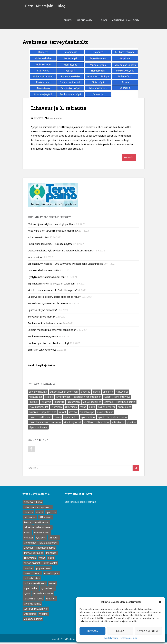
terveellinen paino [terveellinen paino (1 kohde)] (117, 419)
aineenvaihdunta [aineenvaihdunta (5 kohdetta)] (38, 393)
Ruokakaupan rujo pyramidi (43, 338)
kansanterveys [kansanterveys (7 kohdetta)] (122, 398)
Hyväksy (93, 631)
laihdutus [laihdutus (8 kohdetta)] (59, 403)
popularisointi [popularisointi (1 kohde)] (49, 413)
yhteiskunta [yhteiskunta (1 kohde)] (118, 424)
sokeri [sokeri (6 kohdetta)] (58, 419)
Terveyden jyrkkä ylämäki (42, 318)
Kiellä (120, 631)
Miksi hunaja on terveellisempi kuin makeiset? (53, 232)
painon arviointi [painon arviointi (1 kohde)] (106, 408)
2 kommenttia (55, 119)
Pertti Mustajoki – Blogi (46, 6)
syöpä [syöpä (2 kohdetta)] (101, 419)
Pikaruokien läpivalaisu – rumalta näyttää (50, 245)
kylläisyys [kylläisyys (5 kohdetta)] (46, 403)
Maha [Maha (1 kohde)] (83, 408)
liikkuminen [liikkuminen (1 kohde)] (71, 408)
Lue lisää (129, 159)
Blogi (104, 22)
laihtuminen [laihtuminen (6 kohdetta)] (73, 403)
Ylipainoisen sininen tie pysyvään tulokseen (51, 285)
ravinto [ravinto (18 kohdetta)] (73, 413)
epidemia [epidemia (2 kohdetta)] (108, 393)
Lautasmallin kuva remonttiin (44, 272)
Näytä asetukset (148, 631)
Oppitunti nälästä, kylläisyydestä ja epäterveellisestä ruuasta (61, 252)
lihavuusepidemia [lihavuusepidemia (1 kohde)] (126, 403)
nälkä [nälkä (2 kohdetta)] (92, 408)
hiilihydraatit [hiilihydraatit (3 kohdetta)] (36, 398)
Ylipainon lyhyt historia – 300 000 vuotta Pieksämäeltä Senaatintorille (66, 265)
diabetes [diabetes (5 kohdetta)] (85, 393)
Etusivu (68, 22)
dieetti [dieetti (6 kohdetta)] (96, 393)
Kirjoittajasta (85, 22)
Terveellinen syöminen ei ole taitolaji (48, 305)
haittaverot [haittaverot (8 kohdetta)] (122, 393)
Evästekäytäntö (111, 638)
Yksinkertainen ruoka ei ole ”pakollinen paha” (52, 292)
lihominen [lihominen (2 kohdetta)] (56, 408)
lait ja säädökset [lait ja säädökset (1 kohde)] (92, 403)
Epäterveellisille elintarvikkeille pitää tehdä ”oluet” (55, 298)
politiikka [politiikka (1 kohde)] (34, 413)
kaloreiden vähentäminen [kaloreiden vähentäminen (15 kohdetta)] (87, 398)
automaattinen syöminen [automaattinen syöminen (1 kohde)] (64, 393)
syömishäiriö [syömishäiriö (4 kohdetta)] (88, 419)
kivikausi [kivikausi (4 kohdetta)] (33, 403)
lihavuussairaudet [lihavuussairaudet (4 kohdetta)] (38, 408)
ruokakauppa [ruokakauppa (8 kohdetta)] (87, 413)
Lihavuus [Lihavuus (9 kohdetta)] (109, 403)
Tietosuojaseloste (129, 638)
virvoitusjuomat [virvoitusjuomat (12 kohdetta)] (73, 424)
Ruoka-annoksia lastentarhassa (45, 325)
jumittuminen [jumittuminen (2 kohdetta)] (63, 398)
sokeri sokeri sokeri (38, 239)
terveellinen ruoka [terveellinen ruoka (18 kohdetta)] (39, 424)
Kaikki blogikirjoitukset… (43, 367)
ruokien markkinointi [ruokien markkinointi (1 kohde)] (40, 419)
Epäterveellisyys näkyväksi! (42, 311)
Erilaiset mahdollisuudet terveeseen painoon (52, 331)
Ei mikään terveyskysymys (42, 351)
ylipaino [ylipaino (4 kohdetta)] (131, 424)
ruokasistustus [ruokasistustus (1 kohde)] (105, 413)
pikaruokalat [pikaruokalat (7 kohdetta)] (125, 408)
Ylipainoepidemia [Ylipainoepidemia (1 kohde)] (38, 429)
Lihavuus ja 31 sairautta (59, 110)
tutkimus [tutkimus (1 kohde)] (56, 424)
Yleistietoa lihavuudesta (126, 22)
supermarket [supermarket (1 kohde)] (71, 419)
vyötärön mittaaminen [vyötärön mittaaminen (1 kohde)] (96, 424)
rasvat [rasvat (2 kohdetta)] (63, 413)
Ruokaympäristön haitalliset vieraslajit (48, 345)
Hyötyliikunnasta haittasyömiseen (46, 278)
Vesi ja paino (35, 259)
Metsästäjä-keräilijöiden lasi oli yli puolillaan (52, 226)
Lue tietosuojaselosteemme (80, 503)
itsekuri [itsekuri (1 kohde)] (49, 398)
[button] (160, 602)
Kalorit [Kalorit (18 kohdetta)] (108, 398)
